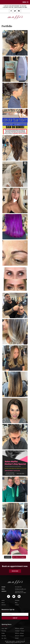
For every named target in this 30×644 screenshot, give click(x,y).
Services (4, 605)
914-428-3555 (18, 587)
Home (3, 600)
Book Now (15, 571)
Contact (17, 605)
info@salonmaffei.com (21, 589)
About (3, 603)
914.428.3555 (23, 6)
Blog (16, 603)
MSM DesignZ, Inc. (20, 643)
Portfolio (17, 600)
